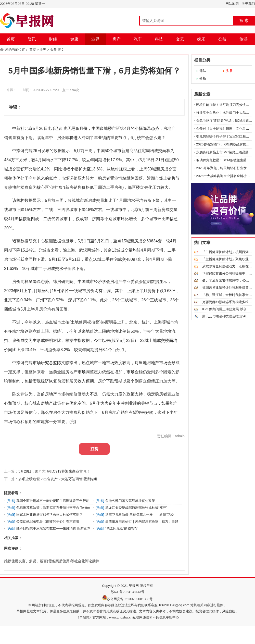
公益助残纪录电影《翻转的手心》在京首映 (48, 521)
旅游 (244, 39)
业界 (95, 39)
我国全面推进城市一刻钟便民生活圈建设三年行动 (53, 501)
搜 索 (244, 21)
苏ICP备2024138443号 (128, 592)
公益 (222, 39)
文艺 (180, 39)
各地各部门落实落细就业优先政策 (130, 501)
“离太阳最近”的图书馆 (121, 528)
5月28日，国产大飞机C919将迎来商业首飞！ (54, 471)
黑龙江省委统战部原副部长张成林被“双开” (136, 508)
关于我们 (248, 4)
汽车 (138, 39)
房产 (117, 39)
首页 (11, 39)
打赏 (94, 449)
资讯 (32, 39)
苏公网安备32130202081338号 (130, 599)
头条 (53, 50)
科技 (159, 39)
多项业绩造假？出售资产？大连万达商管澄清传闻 (58, 479)
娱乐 (201, 39)
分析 (203, 78)
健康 (74, 39)
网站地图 (232, 4)
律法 (203, 71)
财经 (53, 39)
